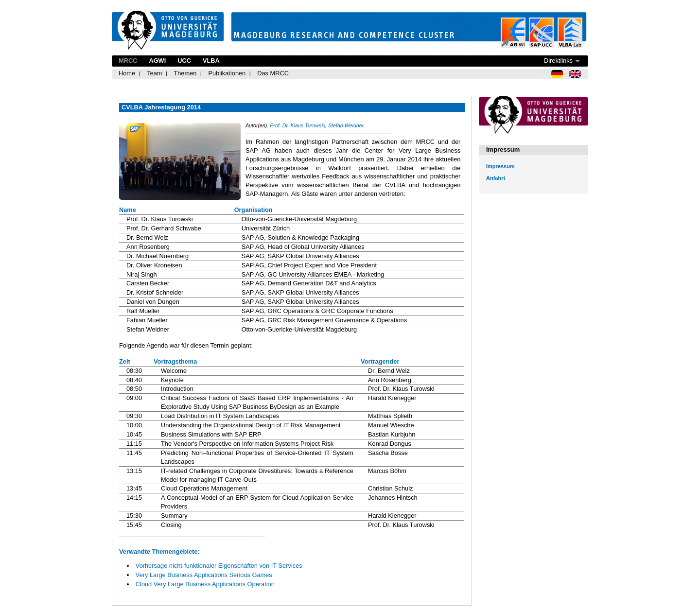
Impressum (500, 166)
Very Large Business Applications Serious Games (204, 575)
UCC (184, 61)
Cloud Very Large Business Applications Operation (205, 584)
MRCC (128, 61)
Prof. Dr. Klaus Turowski (297, 125)
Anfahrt (496, 178)
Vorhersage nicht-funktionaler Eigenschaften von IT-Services (219, 566)
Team (154, 73)
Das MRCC (273, 73)
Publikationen (227, 73)
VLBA (211, 61)
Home (127, 73)
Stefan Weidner (346, 125)
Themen (185, 73)
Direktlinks (558, 61)
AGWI (157, 61)
